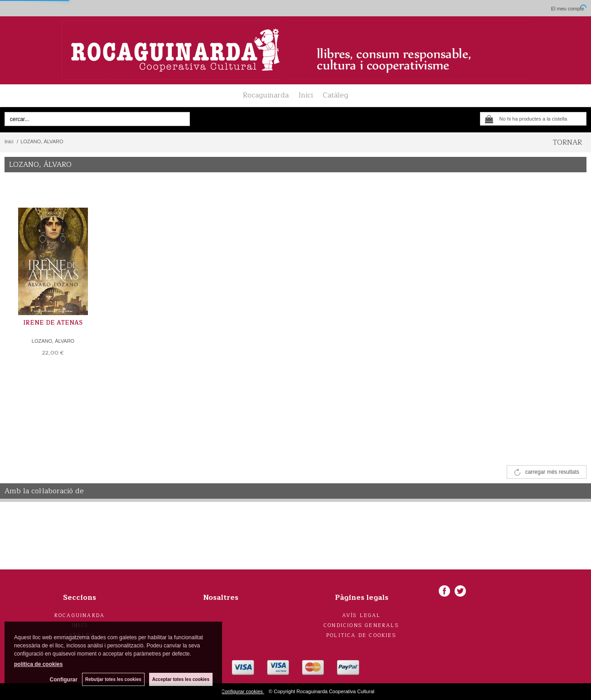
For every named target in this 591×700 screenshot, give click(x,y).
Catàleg (335, 95)
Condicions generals (361, 625)
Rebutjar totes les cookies (113, 679)
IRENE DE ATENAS (53, 323)
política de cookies (38, 664)
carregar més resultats (552, 472)
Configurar (64, 680)
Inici (306, 95)
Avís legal (362, 615)
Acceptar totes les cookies (181, 679)
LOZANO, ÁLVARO (53, 341)
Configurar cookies (243, 691)
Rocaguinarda (266, 95)
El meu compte (568, 9)
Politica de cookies (361, 635)
